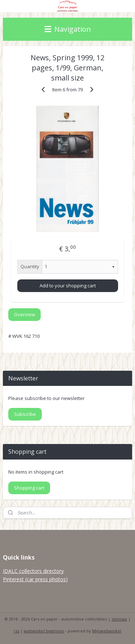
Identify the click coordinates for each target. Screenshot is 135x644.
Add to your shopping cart (68, 286)
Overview (24, 314)
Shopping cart (29, 488)
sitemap (119, 619)
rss (16, 631)
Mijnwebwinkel (107, 631)
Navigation (68, 29)
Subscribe (25, 414)
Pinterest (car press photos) (35, 579)
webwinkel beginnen (44, 631)
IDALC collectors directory (33, 571)
